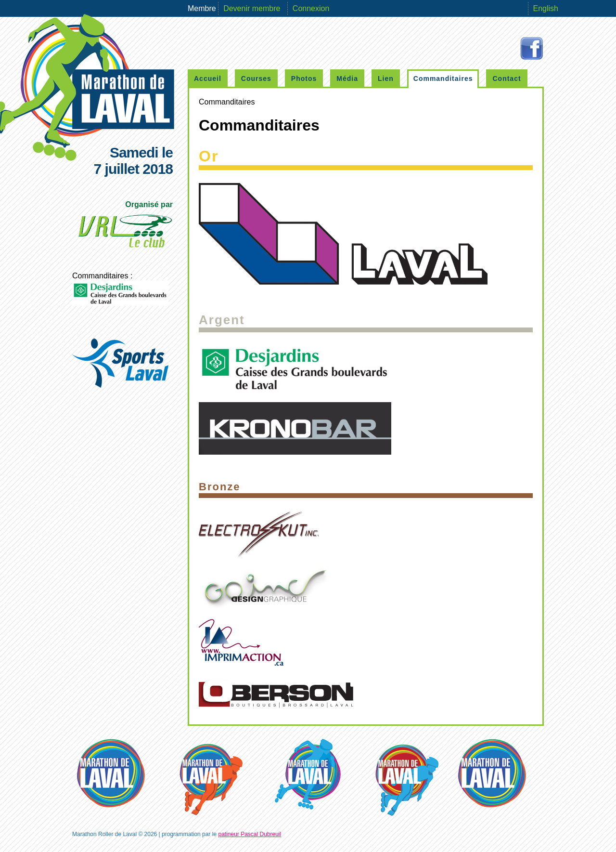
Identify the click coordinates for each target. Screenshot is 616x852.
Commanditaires (443, 79)
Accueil (208, 79)
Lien (386, 79)
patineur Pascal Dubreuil (250, 834)
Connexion (311, 8)
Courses (256, 79)
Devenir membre (253, 8)
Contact (507, 79)
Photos (304, 79)
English (546, 8)
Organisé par (125, 227)
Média (347, 79)
